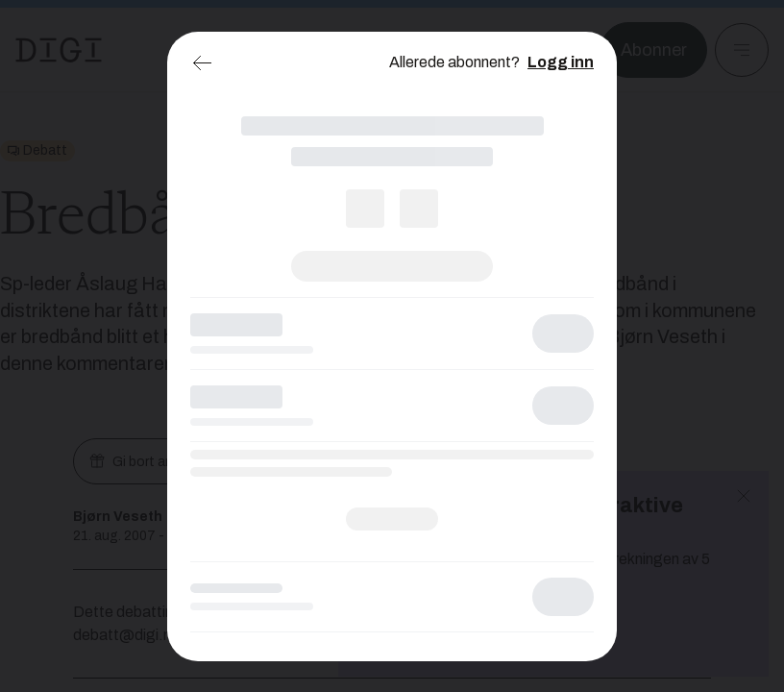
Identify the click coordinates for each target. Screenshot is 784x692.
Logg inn (561, 62)
